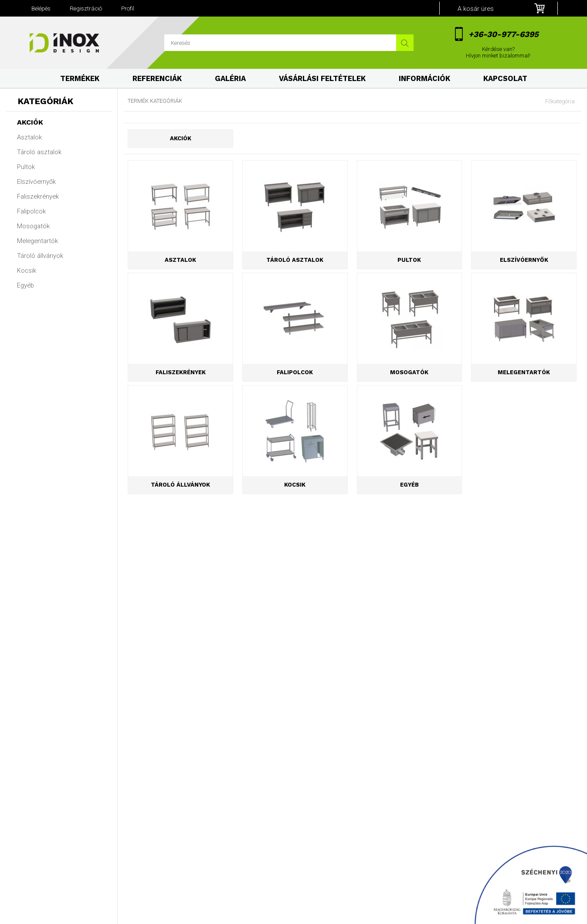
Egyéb (25, 285)
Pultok (26, 167)
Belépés (41, 8)
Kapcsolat (505, 79)
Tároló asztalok (39, 152)
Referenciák (157, 79)
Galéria (230, 79)
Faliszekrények (38, 196)
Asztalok (29, 137)
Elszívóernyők (36, 182)
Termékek (80, 79)
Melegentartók (37, 241)
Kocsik (27, 271)
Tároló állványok (40, 256)
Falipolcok (31, 211)
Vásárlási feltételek (322, 79)
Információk (424, 79)
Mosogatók (33, 226)
